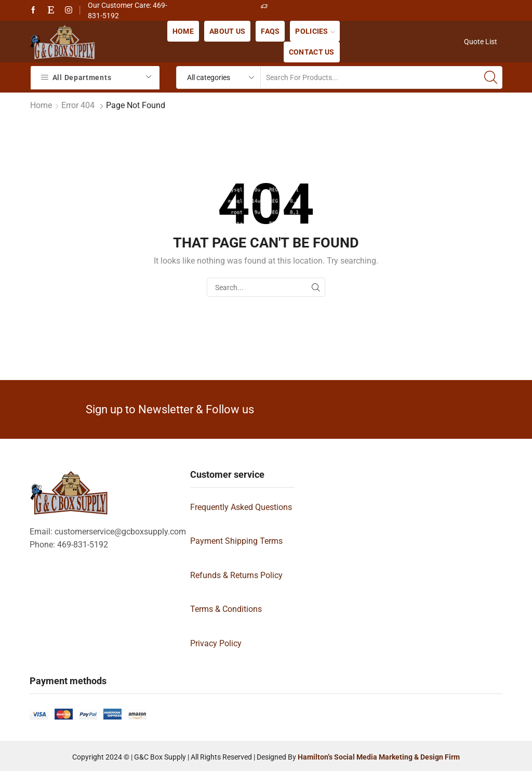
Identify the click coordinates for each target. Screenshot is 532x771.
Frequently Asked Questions (241, 507)
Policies (315, 31)
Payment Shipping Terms (236, 541)
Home (183, 31)
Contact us (312, 52)
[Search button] (491, 77)
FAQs (270, 31)
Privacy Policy (216, 643)
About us (227, 31)
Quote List (481, 42)
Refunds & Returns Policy (236, 575)
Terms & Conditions (226, 609)
